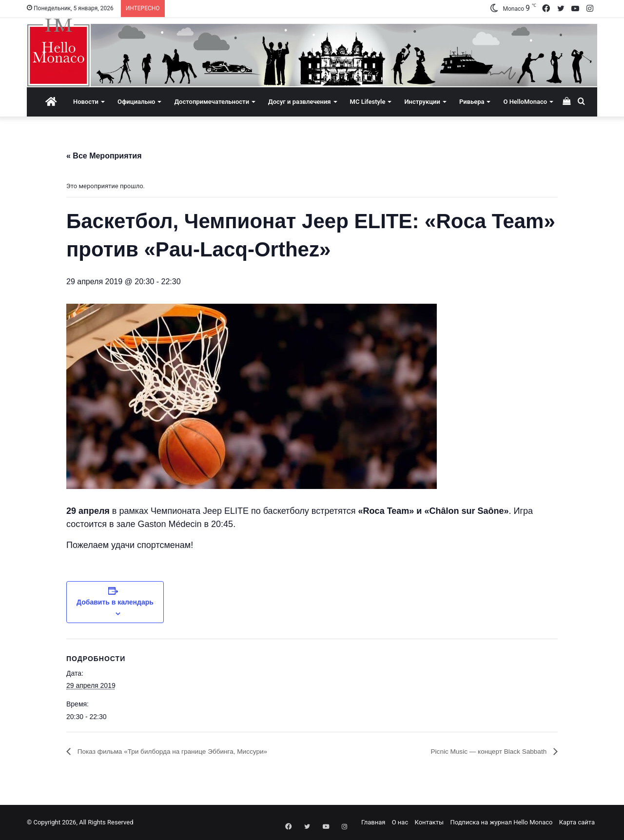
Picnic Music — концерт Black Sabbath (479, 752)
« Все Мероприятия (104, 156)
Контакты (429, 822)
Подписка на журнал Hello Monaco (501, 822)
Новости (86, 102)
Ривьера (472, 102)
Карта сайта (577, 822)
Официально (136, 102)
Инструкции (422, 102)
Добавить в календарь (115, 602)
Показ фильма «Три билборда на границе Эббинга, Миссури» (188, 752)
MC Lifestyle (368, 102)
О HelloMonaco (525, 102)
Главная (373, 822)
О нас (400, 822)
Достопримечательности (212, 102)
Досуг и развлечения (300, 102)
